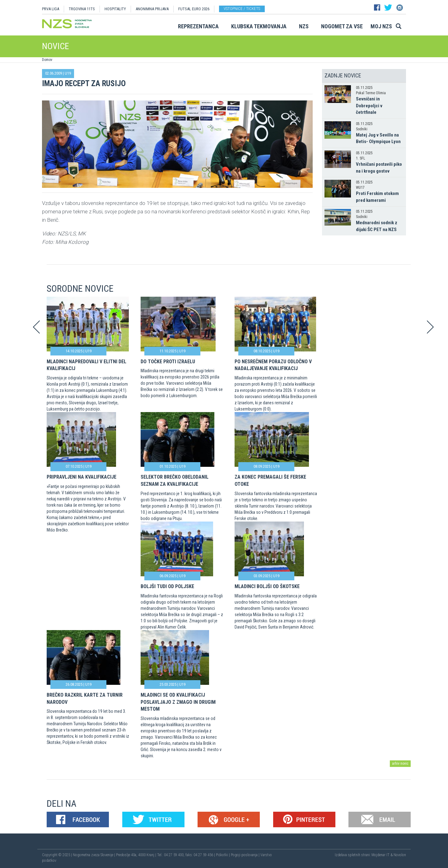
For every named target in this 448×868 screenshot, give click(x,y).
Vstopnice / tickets (242, 9)
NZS (304, 26)
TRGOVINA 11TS (82, 9)
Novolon (400, 855)
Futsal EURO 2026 (194, 9)
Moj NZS (381, 26)
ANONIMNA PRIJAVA (152, 9)
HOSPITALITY (115, 9)
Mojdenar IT (380, 855)
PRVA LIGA (51, 9)
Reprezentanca (198, 26)
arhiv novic (400, 764)
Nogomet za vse (342, 26)
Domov (47, 60)
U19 (68, 73)
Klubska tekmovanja (259, 26)
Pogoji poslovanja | (246, 855)
